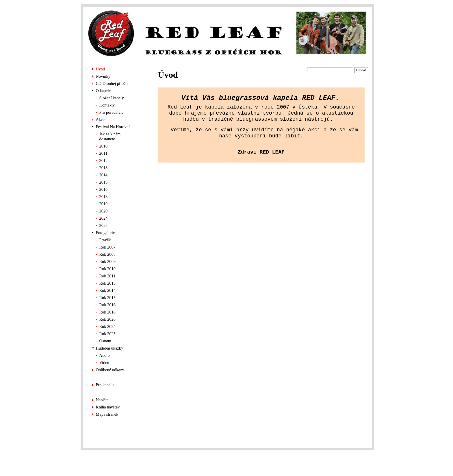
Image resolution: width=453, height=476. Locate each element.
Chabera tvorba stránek (351, 460)
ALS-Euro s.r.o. (357, 466)
